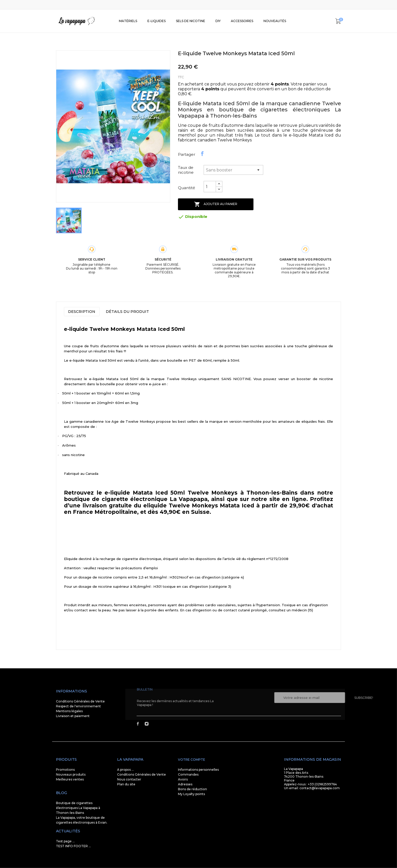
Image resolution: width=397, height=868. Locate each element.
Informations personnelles (198, 770)
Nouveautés (275, 21)
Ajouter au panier (216, 204)
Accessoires (242, 21)
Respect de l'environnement (78, 706)
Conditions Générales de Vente (80, 701)
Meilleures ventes (70, 779)
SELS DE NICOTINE (191, 21)
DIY (218, 21)
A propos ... (125, 770)
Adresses (185, 784)
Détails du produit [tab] (127, 312)
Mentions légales (69, 711)
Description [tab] (82, 312)
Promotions (65, 770)
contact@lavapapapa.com (320, 788)
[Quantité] (210, 187)
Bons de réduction (192, 789)
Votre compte (192, 760)
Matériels (128, 21)
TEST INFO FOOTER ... (73, 846)
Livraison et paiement (73, 716)
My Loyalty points (191, 794)
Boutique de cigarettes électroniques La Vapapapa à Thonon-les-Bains (78, 808)
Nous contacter (129, 779)
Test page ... (65, 841)
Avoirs (183, 779)
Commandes (188, 774)
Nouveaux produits (71, 774)
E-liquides (157, 21)
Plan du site (126, 784)
